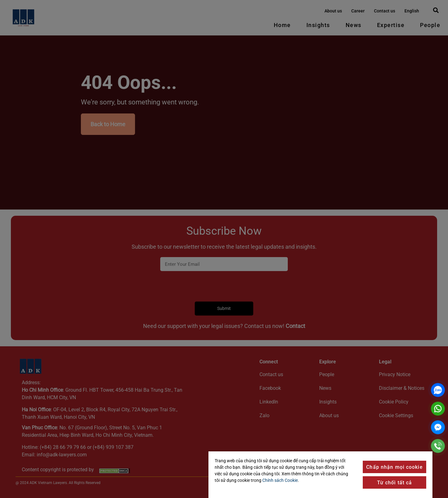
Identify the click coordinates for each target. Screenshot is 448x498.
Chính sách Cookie (280, 480)
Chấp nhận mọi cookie (394, 467)
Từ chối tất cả (395, 483)
